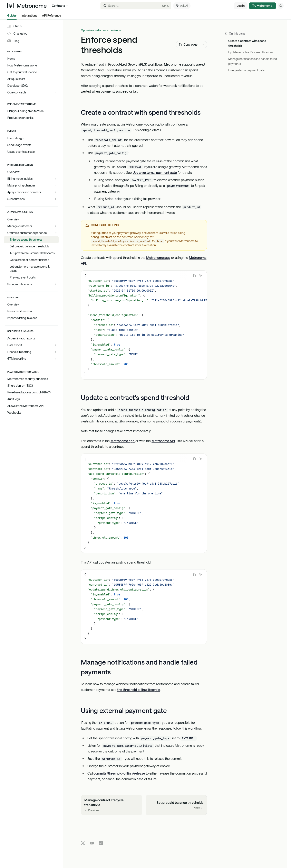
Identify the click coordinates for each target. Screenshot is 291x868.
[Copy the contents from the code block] (194, 276)
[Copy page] (188, 45)
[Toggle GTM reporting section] (31, 359)
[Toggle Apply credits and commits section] (31, 192)
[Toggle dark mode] (281, 6)
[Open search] (136, 6)
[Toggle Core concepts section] (31, 92)
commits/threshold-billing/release (119, 773)
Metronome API (163, 441)
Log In (241, 6)
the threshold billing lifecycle (139, 690)
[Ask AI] (201, 276)
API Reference (52, 17)
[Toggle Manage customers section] (31, 226)
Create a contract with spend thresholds (247, 43)
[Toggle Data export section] (31, 345)
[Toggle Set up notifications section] (31, 284)
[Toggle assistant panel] (182, 6)
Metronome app (158, 258)
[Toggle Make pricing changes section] (31, 185)
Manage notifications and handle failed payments (253, 61)
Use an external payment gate (155, 172)
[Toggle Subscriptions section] (31, 199)
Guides (12, 17)
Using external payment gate (246, 70)
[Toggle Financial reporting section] (31, 352)
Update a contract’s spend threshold (251, 52)
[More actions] (203, 45)
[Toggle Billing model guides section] (31, 179)
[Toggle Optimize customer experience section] (31, 233)
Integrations (29, 17)
